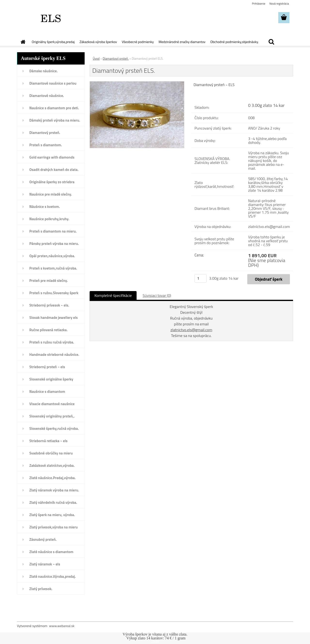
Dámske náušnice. (43, 71)
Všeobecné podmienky (138, 42)
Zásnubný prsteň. (43, 539)
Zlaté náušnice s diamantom (51, 552)
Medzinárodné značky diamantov (182, 42)
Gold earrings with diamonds (52, 157)
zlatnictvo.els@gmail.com (191, 330)
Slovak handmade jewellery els (54, 318)
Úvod (96, 59)
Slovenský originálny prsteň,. (52, 416)
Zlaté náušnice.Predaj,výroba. (52, 478)
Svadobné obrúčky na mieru (51, 453)
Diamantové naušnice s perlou (53, 83)
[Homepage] (23, 42)
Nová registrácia (279, 4)
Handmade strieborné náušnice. (54, 355)
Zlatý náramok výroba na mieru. (54, 490)
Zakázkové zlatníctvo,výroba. (52, 465)
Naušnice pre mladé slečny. (51, 194)
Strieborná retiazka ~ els (48, 441)
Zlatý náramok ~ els (45, 564)
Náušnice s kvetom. (45, 207)
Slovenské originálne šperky (51, 379)
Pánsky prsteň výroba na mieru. (54, 244)
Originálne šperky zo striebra (52, 182)
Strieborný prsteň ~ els (47, 367)
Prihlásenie (259, 4)
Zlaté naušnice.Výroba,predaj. (53, 576)
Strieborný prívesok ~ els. (49, 305)
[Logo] (50, 18)
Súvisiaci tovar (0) (157, 295)
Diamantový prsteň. (45, 133)
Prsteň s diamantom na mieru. (53, 231)
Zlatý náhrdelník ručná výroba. (53, 502)
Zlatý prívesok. (41, 589)
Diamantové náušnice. (47, 96)
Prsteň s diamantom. (46, 145)
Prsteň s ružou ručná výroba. (52, 342)
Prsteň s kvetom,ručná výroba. (53, 268)
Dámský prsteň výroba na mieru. (55, 120)
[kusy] (201, 278)
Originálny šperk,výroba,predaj (53, 42)
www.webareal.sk (62, 626)
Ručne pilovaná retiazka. (48, 330)
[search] (271, 42)
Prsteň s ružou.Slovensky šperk (54, 293)
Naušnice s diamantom (47, 392)
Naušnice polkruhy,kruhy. (49, 219)
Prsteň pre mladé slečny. (49, 281)
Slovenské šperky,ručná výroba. (54, 428)
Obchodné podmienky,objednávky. (234, 42)
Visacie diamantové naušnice (52, 404)
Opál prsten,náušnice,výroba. (52, 256)
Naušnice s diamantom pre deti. (54, 108)
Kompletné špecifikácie (113, 295)
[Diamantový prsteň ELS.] (137, 83)
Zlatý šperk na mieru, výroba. (52, 515)
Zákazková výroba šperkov (98, 42)
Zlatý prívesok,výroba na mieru (54, 527)
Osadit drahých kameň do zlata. (54, 170)
